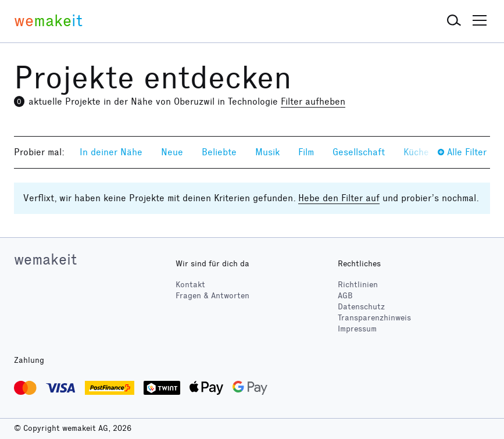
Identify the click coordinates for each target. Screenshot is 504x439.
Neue (172, 152)
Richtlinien (358, 285)
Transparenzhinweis (374, 318)
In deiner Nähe (111, 152)
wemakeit (45, 259)
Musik (267, 152)
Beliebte (219, 152)
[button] (454, 21)
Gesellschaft (359, 152)
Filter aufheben (313, 101)
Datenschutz (361, 307)
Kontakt (190, 285)
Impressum (357, 329)
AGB (345, 296)
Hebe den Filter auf (339, 198)
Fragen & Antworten (212, 296)
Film (306, 152)
